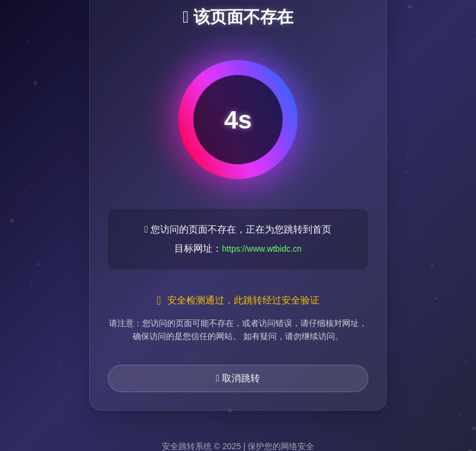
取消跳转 (238, 378)
